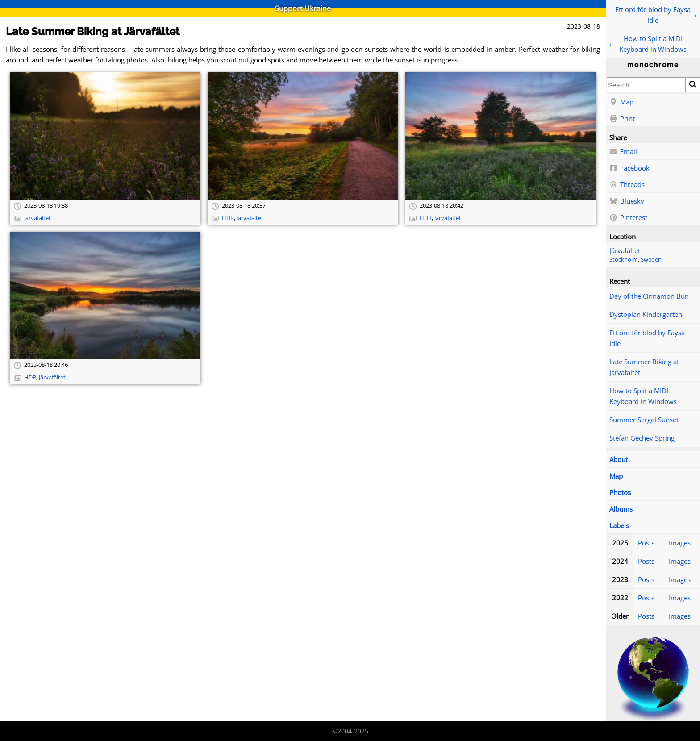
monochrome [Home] (653, 65)
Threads (627, 185)
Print (622, 119)
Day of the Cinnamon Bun (649, 296)
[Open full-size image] (105, 136)
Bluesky (627, 201)
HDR (228, 218)
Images (680, 543)
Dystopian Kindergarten (646, 314)
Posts (646, 543)
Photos (620, 492)
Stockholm (624, 260)
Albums (621, 509)
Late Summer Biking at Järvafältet (644, 367)
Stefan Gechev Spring (642, 438)
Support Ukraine (303, 8)
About (619, 459)
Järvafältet (625, 250)
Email (623, 152)
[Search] (692, 85)
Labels (619, 525)
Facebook (629, 168)
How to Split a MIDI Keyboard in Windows (653, 44)
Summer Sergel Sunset (644, 420)
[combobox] (646, 85)
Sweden (651, 260)
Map (621, 102)
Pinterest (628, 218)
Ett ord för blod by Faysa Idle (653, 15)
